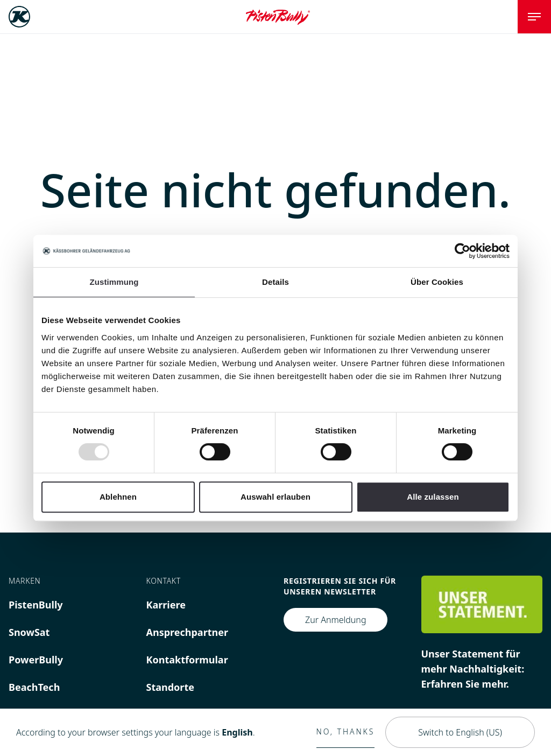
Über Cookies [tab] (437, 282)
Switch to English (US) (460, 732)
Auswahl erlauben (275, 497)
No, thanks (346, 731)
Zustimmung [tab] (114, 282)
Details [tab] (275, 282)
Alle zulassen (433, 497)
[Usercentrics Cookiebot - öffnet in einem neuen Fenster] (462, 251)
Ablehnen (118, 497)
